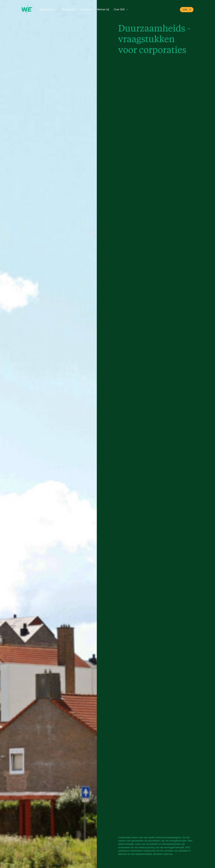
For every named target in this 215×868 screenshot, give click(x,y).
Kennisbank (69, 9)
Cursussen (86, 9)
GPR (187, 10)
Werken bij (103, 9)
